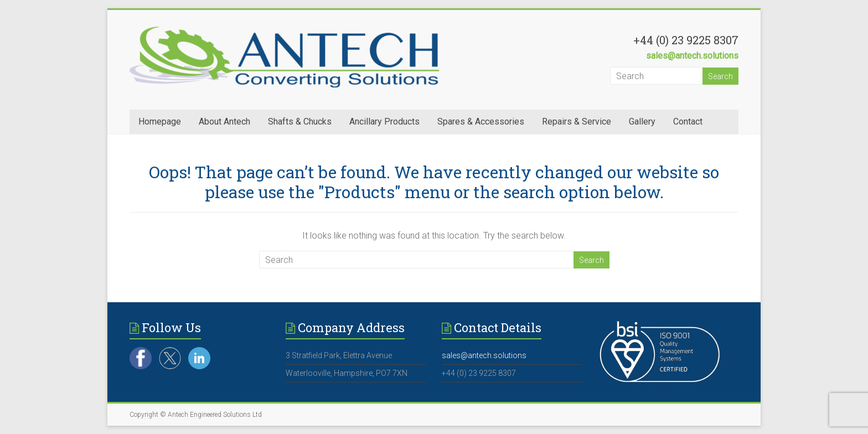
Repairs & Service (577, 122)
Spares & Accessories (481, 122)
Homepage (160, 122)
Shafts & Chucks (300, 122)
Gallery (642, 122)
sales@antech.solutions (692, 56)
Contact (688, 122)
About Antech (224, 122)
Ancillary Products (384, 122)
